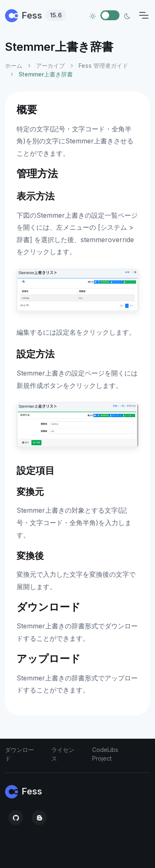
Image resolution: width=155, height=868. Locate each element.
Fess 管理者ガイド (103, 65)
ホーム (14, 65)
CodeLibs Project (105, 754)
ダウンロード (19, 754)
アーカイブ (50, 65)
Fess (36, 15)
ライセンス (63, 754)
